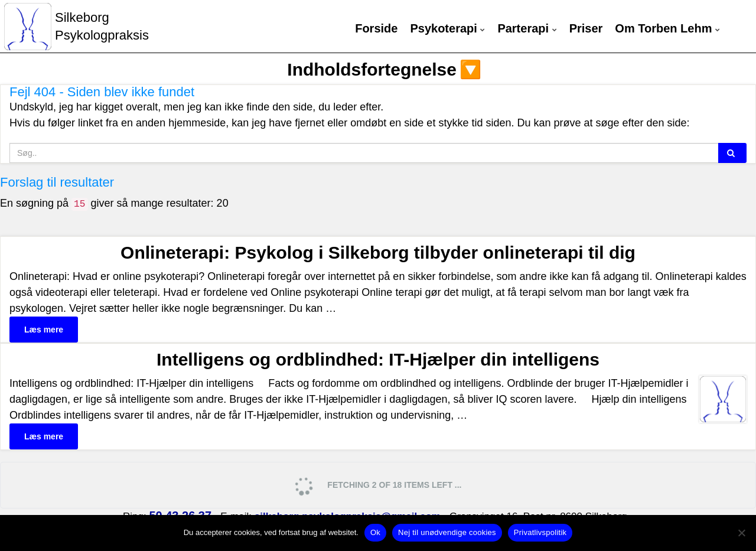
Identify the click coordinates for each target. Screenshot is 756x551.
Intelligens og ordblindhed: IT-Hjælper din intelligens (378, 359)
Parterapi (527, 29)
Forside (376, 29)
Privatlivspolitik (540, 532)
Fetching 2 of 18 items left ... (377, 486)
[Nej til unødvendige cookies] (741, 533)
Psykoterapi (447, 29)
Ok (375, 532)
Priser (586, 29)
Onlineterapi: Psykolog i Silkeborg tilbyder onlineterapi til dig (378, 252)
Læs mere (44, 330)
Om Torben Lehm (667, 29)
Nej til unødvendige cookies (447, 532)
